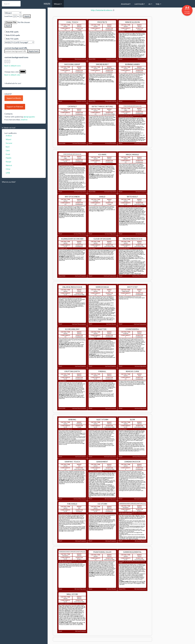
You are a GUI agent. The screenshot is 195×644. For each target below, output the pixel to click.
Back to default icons (13, 66)
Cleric (8, 150)
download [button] (126, 4)
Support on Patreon (15, 107)
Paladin (9, 158)
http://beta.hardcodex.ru (101, 10)
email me (24, 120)
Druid (8, 154)
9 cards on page (187, 10)
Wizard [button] (58, 4)
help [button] (159, 4)
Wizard (8, 139)
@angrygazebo (29, 117)
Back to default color (12, 75)
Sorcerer (9, 143)
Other (8, 169)
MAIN (47, 4)
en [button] (150, 4)
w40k (8, 173)
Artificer (9, 136)
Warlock (9, 165)
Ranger (8, 162)
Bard (8, 147)
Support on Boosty (14, 98)
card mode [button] (140, 4)
